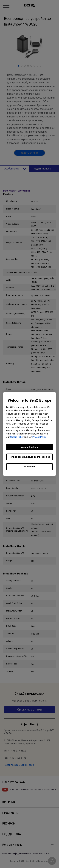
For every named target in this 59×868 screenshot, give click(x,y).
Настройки (29, 467)
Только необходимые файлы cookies (29, 457)
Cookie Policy (17, 437)
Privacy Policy (39, 437)
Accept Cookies (29, 447)
